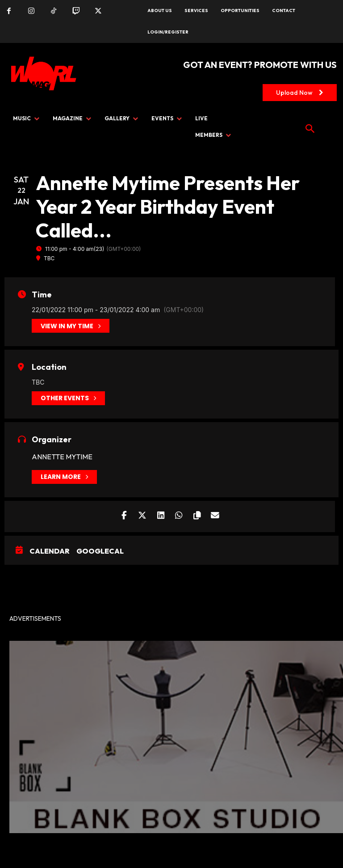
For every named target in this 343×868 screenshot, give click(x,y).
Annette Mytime (62, 457)
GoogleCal (100, 551)
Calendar (50, 551)
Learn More (64, 477)
